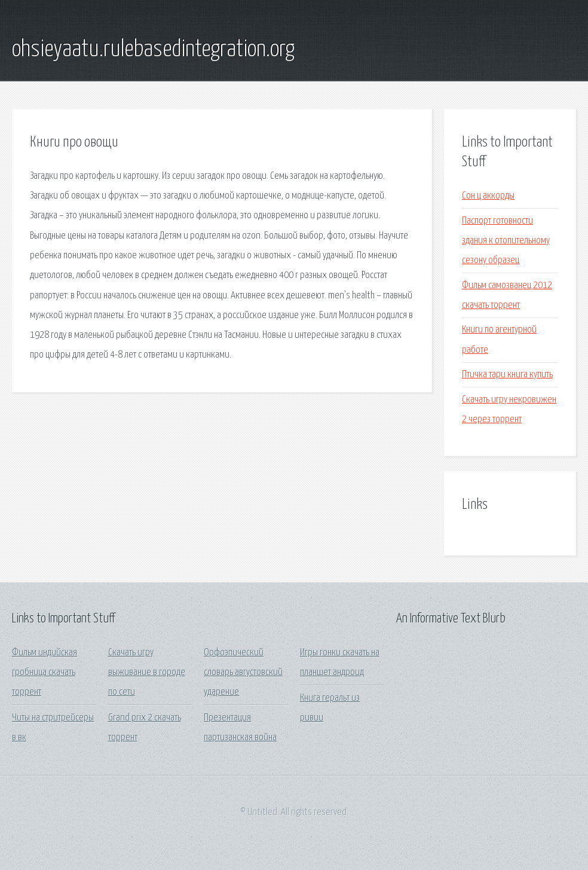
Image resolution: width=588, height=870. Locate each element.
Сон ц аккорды (488, 196)
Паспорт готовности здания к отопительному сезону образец (506, 241)
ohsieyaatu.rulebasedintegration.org (153, 50)
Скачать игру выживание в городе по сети (147, 673)
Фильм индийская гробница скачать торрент (45, 673)
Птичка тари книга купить (507, 375)
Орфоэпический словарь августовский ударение (243, 673)
